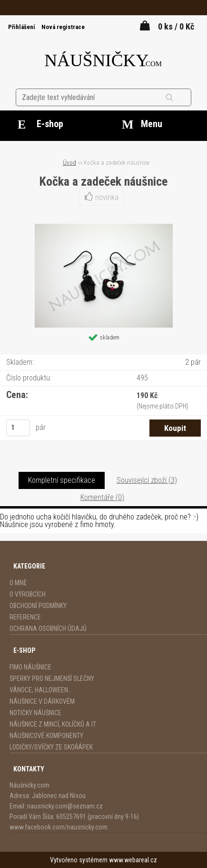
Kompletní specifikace (62, 480)
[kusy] (18, 428)
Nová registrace (63, 27)
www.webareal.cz (133, 860)
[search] (181, 98)
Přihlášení (22, 27)
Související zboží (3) (147, 480)
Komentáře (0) (102, 497)
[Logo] (103, 58)
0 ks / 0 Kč (176, 26)
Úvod (69, 163)
